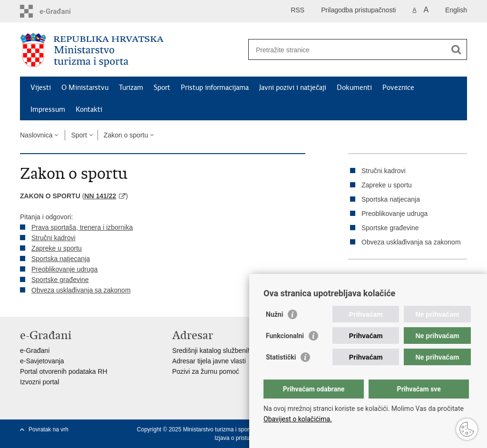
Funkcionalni (285, 336)
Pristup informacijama (215, 88)
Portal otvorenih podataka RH (64, 371)
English (456, 10)
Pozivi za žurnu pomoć (206, 371)
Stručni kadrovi (54, 238)
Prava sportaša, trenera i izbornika (82, 227)
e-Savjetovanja (42, 361)
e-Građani (35, 351)
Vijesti (41, 88)
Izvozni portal (39, 382)
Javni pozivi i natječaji (293, 88)
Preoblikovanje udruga (64, 269)
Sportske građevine (60, 280)
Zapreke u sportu (57, 248)
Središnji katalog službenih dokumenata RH (237, 351)
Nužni (274, 314)
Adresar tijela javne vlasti (209, 361)
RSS (297, 10)
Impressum (48, 109)
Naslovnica (36, 135)
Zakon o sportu (126, 135)
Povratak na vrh (49, 429)
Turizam (131, 88)
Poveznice (398, 88)
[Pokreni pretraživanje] (456, 49)
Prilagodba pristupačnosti (358, 10)
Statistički (281, 357)
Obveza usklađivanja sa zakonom (81, 290)
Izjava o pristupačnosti (243, 438)
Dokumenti (354, 88)
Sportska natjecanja (61, 259)
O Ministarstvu (85, 88)
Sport (162, 88)
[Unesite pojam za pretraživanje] (347, 50)
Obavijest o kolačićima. (298, 419)
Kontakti (89, 109)
